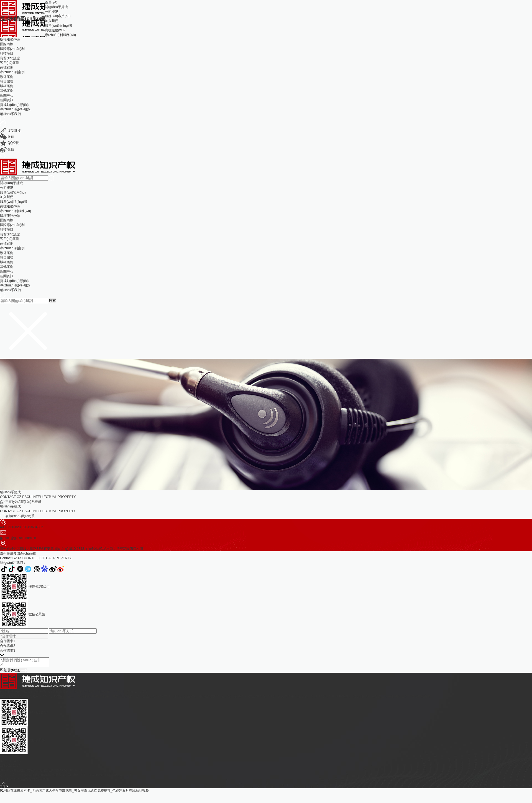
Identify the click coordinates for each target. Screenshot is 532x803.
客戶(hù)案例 (10, 63)
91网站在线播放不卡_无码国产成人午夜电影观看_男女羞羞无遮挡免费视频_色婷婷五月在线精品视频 (74, 792)
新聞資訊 (7, 100)
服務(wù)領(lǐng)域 (58, 26)
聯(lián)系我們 (10, 114)
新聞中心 (7, 95)
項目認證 (7, 82)
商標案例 (7, 67)
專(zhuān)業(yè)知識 (15, 109)
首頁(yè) (51, 2)
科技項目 (7, 54)
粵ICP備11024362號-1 (89, 777)
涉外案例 (7, 77)
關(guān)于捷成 (56, 7)
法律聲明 (42, 781)
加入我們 (52, 21)
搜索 (52, 300)
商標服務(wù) (55, 30)
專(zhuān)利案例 (12, 72)
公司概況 (52, 12)
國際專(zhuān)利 (12, 49)
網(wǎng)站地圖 (119, 777)
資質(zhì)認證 (10, 58)
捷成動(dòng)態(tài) (14, 105)
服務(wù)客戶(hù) (58, 16)
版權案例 (7, 86)
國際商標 (7, 44)
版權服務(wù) (10, 39)
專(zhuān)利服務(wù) (60, 35)
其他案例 (7, 91)
